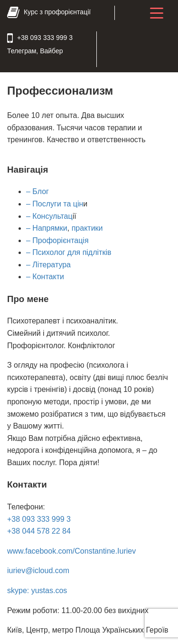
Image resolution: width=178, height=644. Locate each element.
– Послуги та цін (55, 204)
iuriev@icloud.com (38, 571)
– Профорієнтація (57, 240)
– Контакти (45, 277)
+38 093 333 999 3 (39, 519)
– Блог (37, 191)
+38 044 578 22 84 (39, 531)
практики (87, 228)
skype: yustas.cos (37, 590)
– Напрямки (47, 228)
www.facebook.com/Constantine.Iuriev (71, 551)
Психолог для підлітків (71, 252)
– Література (48, 265)
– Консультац (49, 216)
